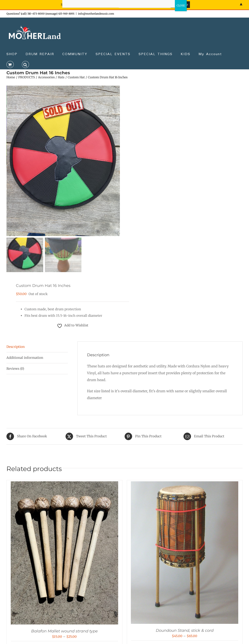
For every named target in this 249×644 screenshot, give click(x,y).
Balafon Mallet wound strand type (64, 632)
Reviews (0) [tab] (15, 369)
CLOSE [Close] (181, 5)
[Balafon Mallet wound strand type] (64, 485)
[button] (26, 64)
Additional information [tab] (25, 358)
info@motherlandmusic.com (96, 14)
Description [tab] (16, 347)
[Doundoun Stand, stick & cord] (185, 485)
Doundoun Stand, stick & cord (185, 631)
